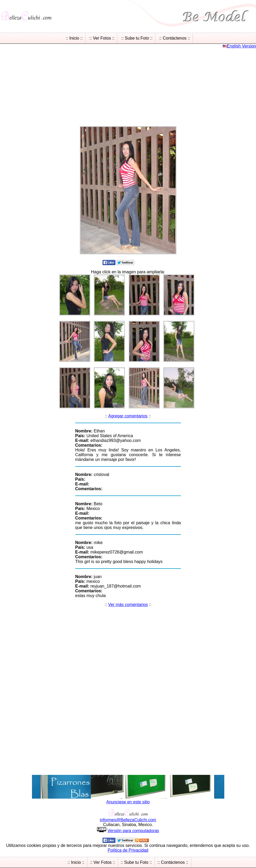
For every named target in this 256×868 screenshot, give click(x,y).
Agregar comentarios (128, 416)
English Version (241, 46)
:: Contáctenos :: (175, 38)
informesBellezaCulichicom (128, 820)
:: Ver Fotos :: (102, 38)
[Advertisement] (128, 85)
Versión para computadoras (133, 831)
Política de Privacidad (128, 850)
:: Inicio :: (74, 38)
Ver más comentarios (128, 605)
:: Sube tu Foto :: (137, 38)
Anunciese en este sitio (128, 802)
